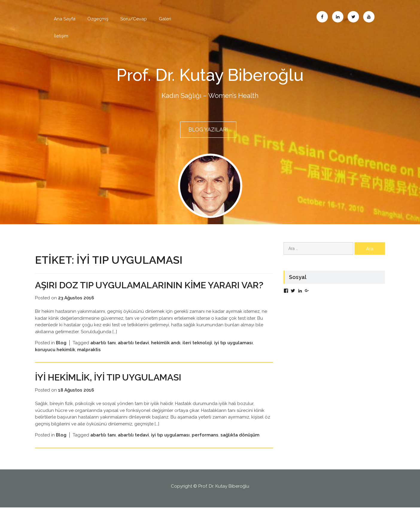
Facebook (322, 17)
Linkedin (338, 17)
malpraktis (89, 359)
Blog (61, 352)
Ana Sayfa (65, 19)
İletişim (61, 36)
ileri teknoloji (197, 352)
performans (205, 445)
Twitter (353, 17)
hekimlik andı (166, 352)
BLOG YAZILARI (208, 129)
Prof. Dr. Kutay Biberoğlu (210, 75)
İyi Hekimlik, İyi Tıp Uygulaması (115, 387)
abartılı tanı (103, 352)
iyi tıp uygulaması (233, 352)
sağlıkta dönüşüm (240, 445)
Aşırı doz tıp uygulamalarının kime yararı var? (147, 289)
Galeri (165, 19)
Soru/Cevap (134, 19)
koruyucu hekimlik (55, 359)
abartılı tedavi (133, 352)
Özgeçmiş (98, 19)
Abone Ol (369, 17)
